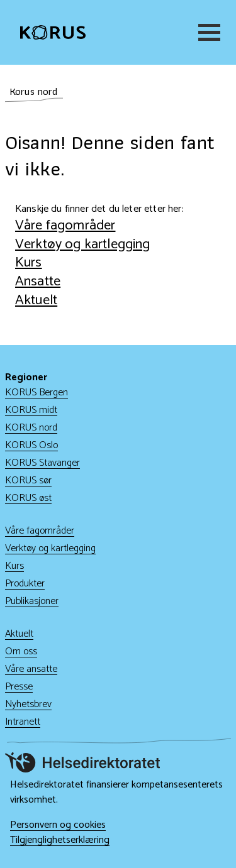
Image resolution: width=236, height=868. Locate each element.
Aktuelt (36, 300)
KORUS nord (31, 428)
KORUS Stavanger (42, 463)
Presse (19, 687)
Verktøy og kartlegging (83, 244)
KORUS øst (28, 498)
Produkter (25, 584)
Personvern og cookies (58, 825)
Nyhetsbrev (28, 704)
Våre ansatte (31, 669)
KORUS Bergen (37, 393)
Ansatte (38, 281)
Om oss (21, 651)
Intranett (23, 722)
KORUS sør (28, 481)
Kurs (29, 262)
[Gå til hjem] (53, 33)
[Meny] (207, 32)
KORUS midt (31, 410)
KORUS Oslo (31, 445)
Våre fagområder (65, 225)
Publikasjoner (32, 601)
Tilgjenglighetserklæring (60, 840)
